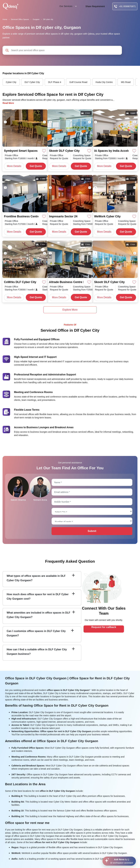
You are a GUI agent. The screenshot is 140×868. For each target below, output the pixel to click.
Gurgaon (36, 19)
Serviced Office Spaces (20, 19)
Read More (8, 103)
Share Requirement (95, 6)
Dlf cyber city (48, 19)
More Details (14, 166)
